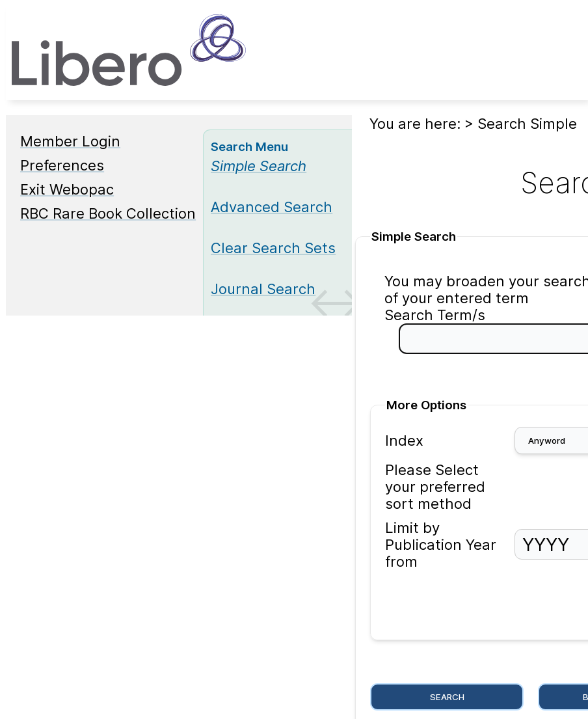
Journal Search (263, 289)
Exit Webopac (67, 189)
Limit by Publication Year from (441, 545)
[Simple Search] (259, 166)
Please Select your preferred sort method (435, 487)
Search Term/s (435, 315)
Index (404, 441)
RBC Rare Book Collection (108, 213)
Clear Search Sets (273, 248)
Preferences (62, 165)
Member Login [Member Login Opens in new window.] (70, 141)
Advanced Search (272, 207)
